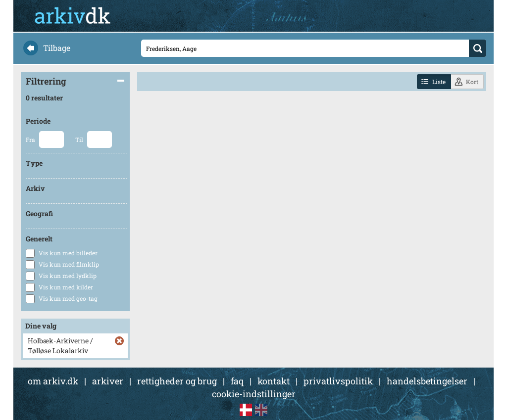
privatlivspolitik (338, 381)
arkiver (108, 381)
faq (237, 381)
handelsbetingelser (427, 381)
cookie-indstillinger (254, 394)
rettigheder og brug (177, 381)
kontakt (274, 381)
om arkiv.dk (53, 381)
